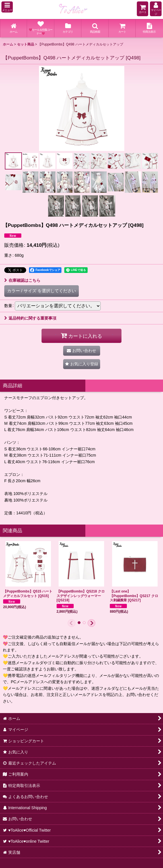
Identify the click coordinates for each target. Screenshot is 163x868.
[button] (7, 7)
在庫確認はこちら (22, 280)
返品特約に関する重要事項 (30, 318)
